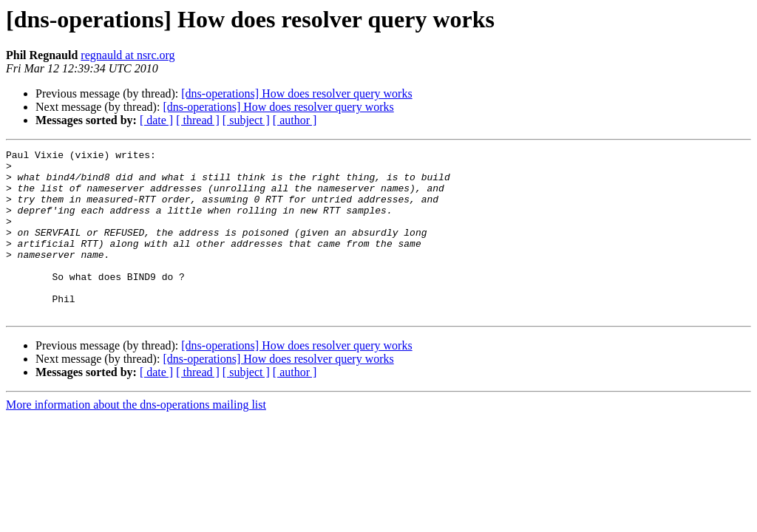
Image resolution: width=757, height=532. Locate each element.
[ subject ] (246, 120)
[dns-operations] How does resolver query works (296, 93)
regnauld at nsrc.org (128, 55)
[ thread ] (198, 120)
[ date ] (156, 120)
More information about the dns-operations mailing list (136, 438)
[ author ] (295, 120)
